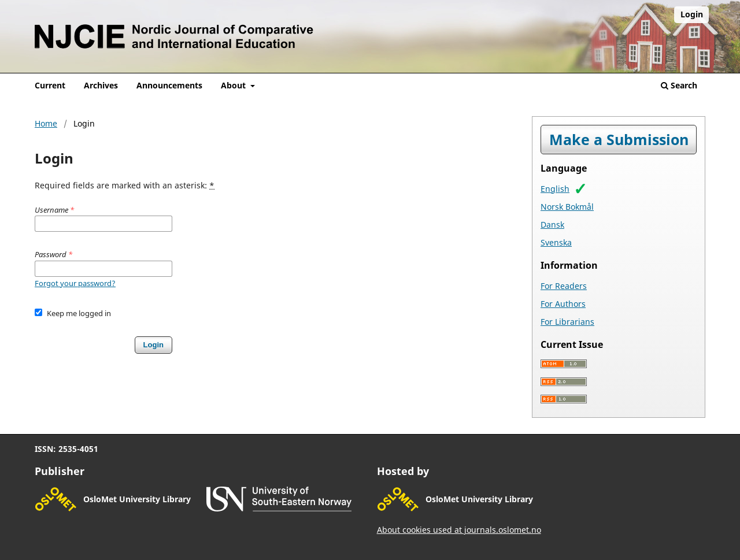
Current (50, 85)
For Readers (564, 286)
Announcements (169, 85)
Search (679, 85)
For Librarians (567, 322)
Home (46, 123)
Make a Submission (619, 140)
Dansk (552, 225)
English (555, 189)
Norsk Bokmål (567, 207)
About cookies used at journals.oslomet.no (459, 530)
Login (692, 14)
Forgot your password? (75, 283)
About (234, 85)
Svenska (556, 242)
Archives (101, 85)
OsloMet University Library (137, 499)
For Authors (563, 304)
